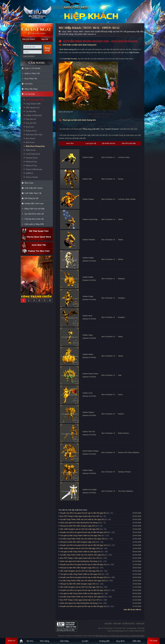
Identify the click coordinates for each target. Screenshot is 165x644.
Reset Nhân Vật (31, 79)
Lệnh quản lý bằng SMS (34, 224)
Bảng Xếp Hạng (31, 89)
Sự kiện (85, 641)
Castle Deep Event (33, 154)
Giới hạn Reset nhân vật (34, 219)
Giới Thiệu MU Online (34, 188)
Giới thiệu (108, 623)
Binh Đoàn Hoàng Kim (35, 146)
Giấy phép (117, 623)
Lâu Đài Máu (31, 111)
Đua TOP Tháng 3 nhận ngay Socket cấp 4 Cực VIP (80, 600)
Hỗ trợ (37, 231)
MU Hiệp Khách (37, 12)
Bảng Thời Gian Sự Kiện (35, 209)
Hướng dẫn (104, 641)
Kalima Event (31, 131)
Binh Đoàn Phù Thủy (34, 135)
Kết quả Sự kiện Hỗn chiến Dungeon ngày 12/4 (78, 542)
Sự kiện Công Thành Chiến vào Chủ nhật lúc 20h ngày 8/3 (82, 597)
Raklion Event (31, 162)
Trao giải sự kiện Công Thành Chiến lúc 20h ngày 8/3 (80, 593)
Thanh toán (140, 623)
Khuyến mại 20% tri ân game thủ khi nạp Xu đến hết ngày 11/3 (83, 590)
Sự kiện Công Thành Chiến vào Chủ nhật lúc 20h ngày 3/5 (82, 519)
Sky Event (30, 127)
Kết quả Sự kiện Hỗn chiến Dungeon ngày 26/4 (78, 526)
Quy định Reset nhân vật (34, 214)
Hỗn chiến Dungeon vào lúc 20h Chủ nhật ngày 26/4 (80, 529)
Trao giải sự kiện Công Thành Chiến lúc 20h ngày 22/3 (81, 574)
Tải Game (153, 641)
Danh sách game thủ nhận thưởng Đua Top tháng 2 (79, 603)
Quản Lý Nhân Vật (32, 73)
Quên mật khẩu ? (29, 56)
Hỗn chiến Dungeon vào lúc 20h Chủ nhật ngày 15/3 (80, 587)
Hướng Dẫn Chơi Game (34, 203)
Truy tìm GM (31, 123)
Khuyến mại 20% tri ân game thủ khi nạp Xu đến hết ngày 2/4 (83, 564)
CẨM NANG (37, 61)
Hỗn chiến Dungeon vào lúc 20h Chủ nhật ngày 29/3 (80, 571)
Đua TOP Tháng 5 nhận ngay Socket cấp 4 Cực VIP (80, 516)
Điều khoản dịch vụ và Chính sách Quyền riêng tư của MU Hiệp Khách (120, 636)
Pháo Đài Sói (31, 119)
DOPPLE (29, 173)
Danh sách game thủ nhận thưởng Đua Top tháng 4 (79, 523)
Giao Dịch (28, 84)
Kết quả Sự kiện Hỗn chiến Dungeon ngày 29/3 (78, 568)
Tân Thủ (30, 641)
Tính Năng (44, 641)
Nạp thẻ (45, 39)
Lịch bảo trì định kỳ (37, 245)
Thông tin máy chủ (37, 251)
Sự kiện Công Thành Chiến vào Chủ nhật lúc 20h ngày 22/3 (82, 581)
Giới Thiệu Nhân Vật (33, 193)
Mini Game (29, 183)
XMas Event (31, 150)
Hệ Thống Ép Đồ (31, 198)
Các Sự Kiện (30, 94)
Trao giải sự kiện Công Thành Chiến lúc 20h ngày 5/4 (80, 552)
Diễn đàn (137, 641)
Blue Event (30, 142)
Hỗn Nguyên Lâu (33, 108)
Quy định (121, 641)
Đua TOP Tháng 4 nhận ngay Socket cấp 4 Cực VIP (80, 558)
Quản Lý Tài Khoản (32, 68)
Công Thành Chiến (33, 104)
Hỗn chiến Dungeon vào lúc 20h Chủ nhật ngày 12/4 (80, 548)
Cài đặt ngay (37, 30)
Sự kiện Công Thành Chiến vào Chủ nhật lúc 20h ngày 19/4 (82, 539)
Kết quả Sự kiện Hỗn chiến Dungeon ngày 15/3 (78, 584)
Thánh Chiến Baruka (34, 169)
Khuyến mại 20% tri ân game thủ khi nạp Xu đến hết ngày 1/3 (83, 606)
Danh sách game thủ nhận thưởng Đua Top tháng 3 (79, 561)
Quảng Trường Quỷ (34, 115)
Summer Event (32, 158)
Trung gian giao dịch (37, 237)
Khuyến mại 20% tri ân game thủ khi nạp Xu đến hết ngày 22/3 (83, 577)
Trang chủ (60, 32)
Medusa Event (31, 165)
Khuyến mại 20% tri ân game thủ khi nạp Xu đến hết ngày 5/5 (83, 513)
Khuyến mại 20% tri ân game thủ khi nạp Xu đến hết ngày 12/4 (83, 545)
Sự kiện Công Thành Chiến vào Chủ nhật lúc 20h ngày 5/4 (82, 555)
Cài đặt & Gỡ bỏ (128, 623)
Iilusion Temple (32, 177)
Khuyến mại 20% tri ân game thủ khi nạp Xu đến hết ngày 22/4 (83, 532)
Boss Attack (30, 138)
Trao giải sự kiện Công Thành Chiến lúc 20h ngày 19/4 (81, 536)
